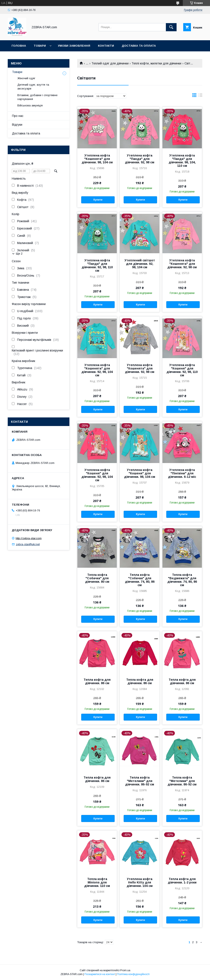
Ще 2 (19, 254)
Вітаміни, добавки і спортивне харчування (37, 97)
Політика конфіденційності (133, 974)
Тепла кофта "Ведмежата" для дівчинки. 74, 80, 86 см (182, 580)
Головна (19, 46)
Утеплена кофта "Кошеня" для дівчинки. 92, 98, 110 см (182, 370)
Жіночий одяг (26, 78)
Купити (98, 200)
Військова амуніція (30, 105)
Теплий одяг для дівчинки (110, 63)
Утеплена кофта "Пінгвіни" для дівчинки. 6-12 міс (182, 473)
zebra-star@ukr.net (28, 544)
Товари (40, 46)
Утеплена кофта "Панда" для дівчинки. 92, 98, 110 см (97, 265)
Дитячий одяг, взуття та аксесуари (33, 87)
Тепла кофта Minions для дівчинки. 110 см (97, 882)
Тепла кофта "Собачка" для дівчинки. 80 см (97, 578)
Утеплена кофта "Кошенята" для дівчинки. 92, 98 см (182, 264)
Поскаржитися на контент (100, 974)
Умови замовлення (74, 46)
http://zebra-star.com (29, 538)
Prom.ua (125, 970)
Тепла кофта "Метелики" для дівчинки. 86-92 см (140, 781)
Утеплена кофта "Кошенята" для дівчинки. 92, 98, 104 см (97, 370)
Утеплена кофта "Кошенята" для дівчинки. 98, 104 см (97, 159)
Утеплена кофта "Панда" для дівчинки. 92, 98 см (140, 159)
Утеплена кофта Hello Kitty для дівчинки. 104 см (140, 882)
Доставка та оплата (139, 46)
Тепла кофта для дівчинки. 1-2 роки (182, 881)
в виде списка (200, 96)
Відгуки (17, 125)
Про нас (18, 116)
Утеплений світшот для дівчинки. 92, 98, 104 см (140, 264)
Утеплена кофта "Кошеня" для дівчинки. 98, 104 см (140, 473)
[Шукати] (171, 27)
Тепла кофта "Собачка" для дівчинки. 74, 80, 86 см (140, 580)
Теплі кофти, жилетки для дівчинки (156, 63)
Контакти (106, 46)
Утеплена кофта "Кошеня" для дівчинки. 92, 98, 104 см (97, 475)
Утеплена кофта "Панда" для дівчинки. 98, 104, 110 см (182, 161)
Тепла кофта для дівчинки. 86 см (97, 681)
